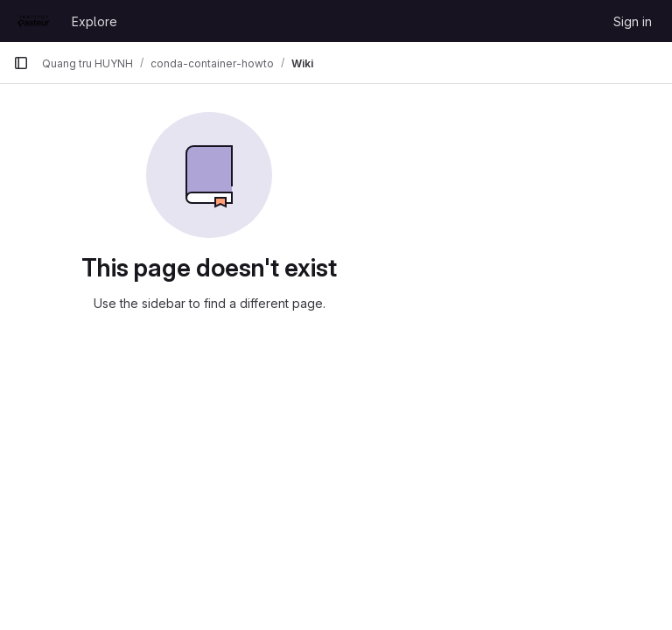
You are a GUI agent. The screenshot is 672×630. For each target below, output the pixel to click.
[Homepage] (34, 21)
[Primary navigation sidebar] (21, 63)
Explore (94, 21)
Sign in (633, 21)
